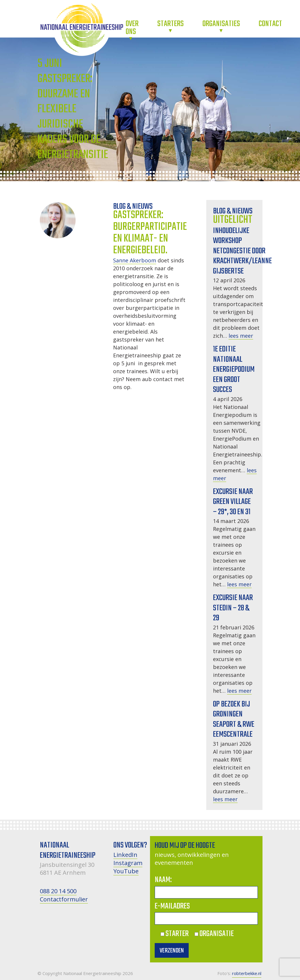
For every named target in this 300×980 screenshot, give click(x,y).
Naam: (163, 880)
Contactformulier (64, 899)
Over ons (132, 28)
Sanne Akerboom (135, 260)
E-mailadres (172, 906)
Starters (171, 24)
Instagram (128, 863)
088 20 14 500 (58, 891)
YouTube (126, 871)
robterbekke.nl (247, 973)
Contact (270, 24)
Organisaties (221, 24)
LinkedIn (125, 855)
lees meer (241, 336)
